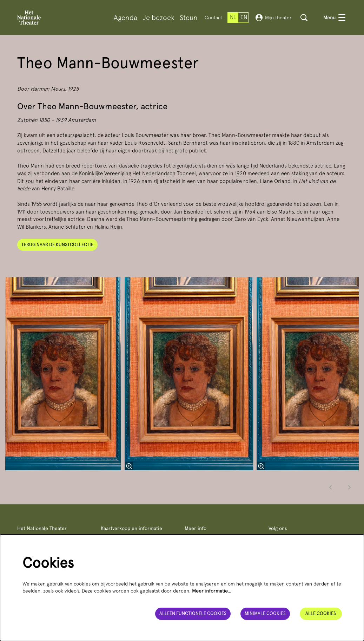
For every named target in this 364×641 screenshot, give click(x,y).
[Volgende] (350, 487)
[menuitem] (125, 18)
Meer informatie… (212, 591)
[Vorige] (331, 487)
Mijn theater (274, 18)
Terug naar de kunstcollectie (57, 245)
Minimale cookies (265, 613)
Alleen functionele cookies (193, 613)
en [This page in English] (244, 17)
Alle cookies (321, 613)
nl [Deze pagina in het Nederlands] (233, 17)
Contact (213, 18)
